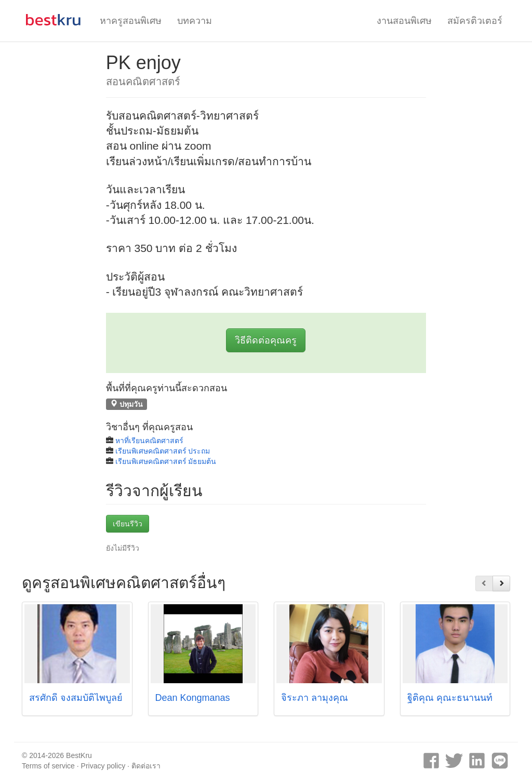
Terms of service (48, 766)
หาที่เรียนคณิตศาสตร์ (149, 441)
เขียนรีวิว (128, 524)
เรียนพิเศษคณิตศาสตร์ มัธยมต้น (166, 461)
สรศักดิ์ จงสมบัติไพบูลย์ (76, 698)
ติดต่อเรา (146, 766)
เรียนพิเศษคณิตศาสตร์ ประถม (163, 451)
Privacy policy (103, 766)
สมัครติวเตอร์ (475, 21)
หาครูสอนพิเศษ (131, 21)
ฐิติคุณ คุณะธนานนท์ (450, 698)
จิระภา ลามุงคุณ (315, 698)
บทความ (195, 21)
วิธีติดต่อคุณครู (266, 340)
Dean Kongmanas (193, 698)
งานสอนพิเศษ (404, 21)
